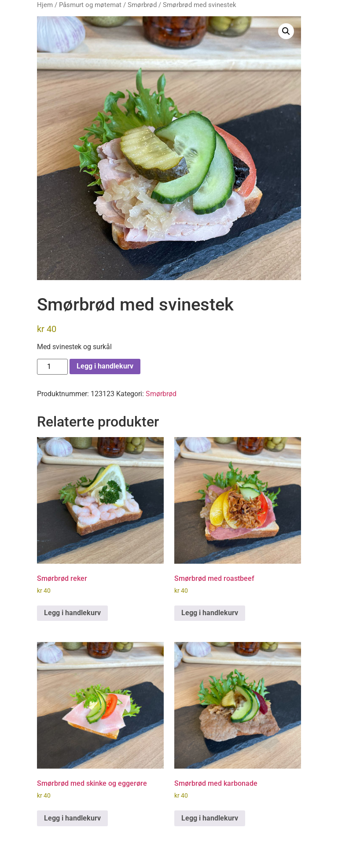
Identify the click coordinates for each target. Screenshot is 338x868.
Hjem (45, 5)
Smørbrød (142, 5)
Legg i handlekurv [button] (72, 613)
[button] (286, 31)
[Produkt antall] (52, 367)
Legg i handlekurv (105, 366)
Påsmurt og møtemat (90, 5)
